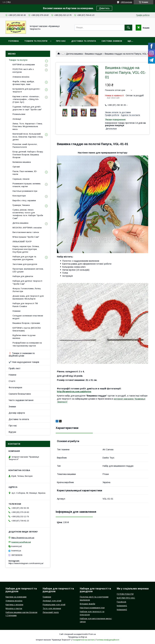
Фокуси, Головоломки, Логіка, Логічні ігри (27, 290)
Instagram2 (122, 610)
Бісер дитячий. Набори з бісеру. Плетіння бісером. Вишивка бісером (28, 154)
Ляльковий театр (51, 612)
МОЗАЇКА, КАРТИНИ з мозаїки (27, 228)
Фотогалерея (15, 387)
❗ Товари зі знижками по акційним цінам (22, 354)
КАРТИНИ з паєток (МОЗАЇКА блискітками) (27, 329)
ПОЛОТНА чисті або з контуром (23, 71)
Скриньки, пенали (21, 179)
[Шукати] (128, 28)
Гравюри (47, 597)
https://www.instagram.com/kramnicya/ (26, 563)
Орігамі (16, 167)
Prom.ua (92, 634)
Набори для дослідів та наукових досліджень (24, 258)
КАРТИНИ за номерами (24, 65)
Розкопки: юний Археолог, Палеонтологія (25, 146)
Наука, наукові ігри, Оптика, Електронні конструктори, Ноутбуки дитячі (26, 249)
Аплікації (17, 119)
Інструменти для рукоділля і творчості (26, 90)
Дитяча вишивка (74, 54)
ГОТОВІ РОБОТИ (125, 594)
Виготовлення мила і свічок (26, 232)
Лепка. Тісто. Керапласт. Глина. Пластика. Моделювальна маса (28, 126)
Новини (12, 375)
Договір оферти (17, 413)
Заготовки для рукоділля (25, 264)
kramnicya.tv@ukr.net (21, 542)
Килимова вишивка (22, 162)
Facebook (122, 602)
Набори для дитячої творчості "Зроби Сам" (27, 282)
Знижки (12, 407)
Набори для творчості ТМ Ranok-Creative (25, 305)
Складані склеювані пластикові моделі (28, 317)
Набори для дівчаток (23, 276)
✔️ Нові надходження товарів (24, 362)
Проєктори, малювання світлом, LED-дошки (28, 270)
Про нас (61, 41)
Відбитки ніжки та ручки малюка (24, 337)
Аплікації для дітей (52, 601)
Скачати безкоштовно (20, 394)
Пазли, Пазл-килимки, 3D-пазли (25, 173)
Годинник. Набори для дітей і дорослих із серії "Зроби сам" (27, 108)
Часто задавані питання (21, 400)
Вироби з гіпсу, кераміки (24, 200)
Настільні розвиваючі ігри (25, 191)
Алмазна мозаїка (21, 77)
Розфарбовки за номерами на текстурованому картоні (27, 344)
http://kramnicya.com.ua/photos (74, 392)
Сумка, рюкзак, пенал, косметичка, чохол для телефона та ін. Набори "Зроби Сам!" (28, 214)
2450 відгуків (126, 2)
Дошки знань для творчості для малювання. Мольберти (28, 297)
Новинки (16, 311)
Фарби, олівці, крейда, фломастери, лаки (23, 83)
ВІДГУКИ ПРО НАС (126, 598)
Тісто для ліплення (52, 608)
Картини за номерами (16, 597)
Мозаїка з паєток (14, 608)
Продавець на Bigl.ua (77, 637)
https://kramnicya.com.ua (23, 538)
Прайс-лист (15, 368)
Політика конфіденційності (107, 640)
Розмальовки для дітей (54, 605)
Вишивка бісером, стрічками (26, 323)
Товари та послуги (36, 41)
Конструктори (19, 196)
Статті (12, 381)
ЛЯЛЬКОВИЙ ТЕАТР (22, 242)
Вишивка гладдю (94, 54)
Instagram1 (122, 606)
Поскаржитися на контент (83, 640)
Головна (14, 41)
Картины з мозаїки (14, 605)
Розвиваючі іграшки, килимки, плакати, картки (27, 185)
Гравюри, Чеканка (21, 205)
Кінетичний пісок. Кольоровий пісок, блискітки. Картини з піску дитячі (28, 137)
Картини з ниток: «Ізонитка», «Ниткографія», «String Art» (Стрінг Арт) (26, 99)
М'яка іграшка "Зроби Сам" (26, 237)
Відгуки (12, 432)
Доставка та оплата (84, 41)
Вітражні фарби (87, 604)
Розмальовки (19, 114)
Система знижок (112, 41)
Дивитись (104, 8)
